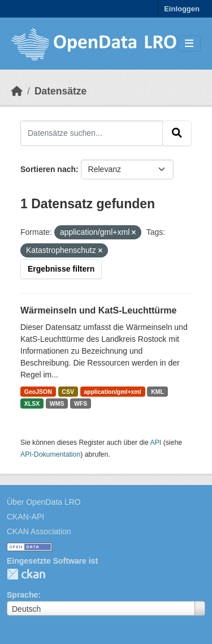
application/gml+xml (112, 392)
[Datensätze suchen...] (92, 133)
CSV (68, 392)
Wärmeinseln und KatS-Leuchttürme (98, 310)
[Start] (17, 91)
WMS (57, 403)
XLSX (32, 403)
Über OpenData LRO (44, 502)
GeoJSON (38, 392)
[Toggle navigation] (189, 44)
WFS (81, 403)
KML (157, 392)
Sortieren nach (48, 169)
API (156, 443)
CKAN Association (39, 531)
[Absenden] (177, 133)
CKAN (26, 574)
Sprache (22, 595)
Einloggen (182, 9)
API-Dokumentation (50, 454)
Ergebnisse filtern (61, 269)
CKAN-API (25, 517)
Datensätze (60, 91)
